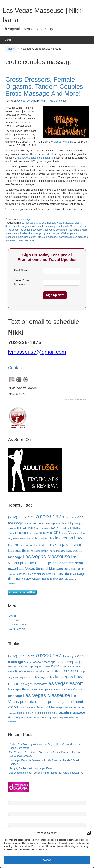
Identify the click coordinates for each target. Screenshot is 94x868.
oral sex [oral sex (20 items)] (41, 574)
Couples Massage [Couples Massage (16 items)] (42, 528)
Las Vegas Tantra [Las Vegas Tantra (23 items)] (74, 569)
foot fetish (63, 226)
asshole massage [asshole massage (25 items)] (44, 523)
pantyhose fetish (27, 237)
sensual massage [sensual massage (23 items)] (42, 579)
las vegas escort (78, 230)
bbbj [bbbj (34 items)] (70, 523)
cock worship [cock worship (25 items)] (25, 528)
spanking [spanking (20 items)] (58, 579)
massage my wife (41, 233)
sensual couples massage (73, 237)
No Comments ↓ (59, 101)
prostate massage (48, 237)
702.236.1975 (17, 394)
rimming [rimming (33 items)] (14, 579)
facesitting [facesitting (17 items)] (65, 528)
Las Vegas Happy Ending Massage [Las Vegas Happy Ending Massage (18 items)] (48, 551)
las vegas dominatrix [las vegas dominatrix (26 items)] (34, 545)
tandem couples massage (20, 240)
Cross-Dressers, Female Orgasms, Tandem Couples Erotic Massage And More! (44, 86)
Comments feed (18, 625)
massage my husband (18, 233)
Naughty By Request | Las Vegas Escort (31, 768)
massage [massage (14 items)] (12, 574)
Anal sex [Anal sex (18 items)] (28, 524)
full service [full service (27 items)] (46, 533)
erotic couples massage (43, 226)
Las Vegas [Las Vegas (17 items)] (29, 539)
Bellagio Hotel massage (60, 223)
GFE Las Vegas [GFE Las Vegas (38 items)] (66, 533)
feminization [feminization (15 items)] (33, 533)
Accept (47, 860)
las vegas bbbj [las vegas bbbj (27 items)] (45, 538)
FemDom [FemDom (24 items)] (21, 533)
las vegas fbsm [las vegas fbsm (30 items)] (19, 551)
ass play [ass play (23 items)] (61, 523)
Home (11, 49)
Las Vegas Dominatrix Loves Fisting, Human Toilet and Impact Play (46, 773)
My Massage (23, 219)
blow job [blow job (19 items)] (78, 524)
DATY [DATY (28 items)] (55, 528)
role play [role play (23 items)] (26, 579)
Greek (73, 226)
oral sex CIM (59, 233)
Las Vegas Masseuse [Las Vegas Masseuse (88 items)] (46, 556)
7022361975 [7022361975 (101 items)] (50, 517)
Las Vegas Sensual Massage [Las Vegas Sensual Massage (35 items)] (41, 569)
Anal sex (41, 223)
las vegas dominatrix (56, 230)
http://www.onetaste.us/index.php (35, 158)
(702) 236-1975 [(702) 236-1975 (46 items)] (21, 517)
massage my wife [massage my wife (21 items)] (26, 574)
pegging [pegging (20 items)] (50, 574)
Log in (12, 616)
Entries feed (16, 620)
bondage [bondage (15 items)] (12, 528)
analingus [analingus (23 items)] (71, 517)
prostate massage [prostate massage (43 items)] (70, 574)
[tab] (12, 380)
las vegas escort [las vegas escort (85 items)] (65, 545)
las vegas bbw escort (32, 230)
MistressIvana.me (63, 142)
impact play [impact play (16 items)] (18, 539)
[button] (89, 833)
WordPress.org (17, 629)
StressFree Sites (81, 399)
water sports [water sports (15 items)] (69, 579)
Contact (15, 368)
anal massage (27, 223)
